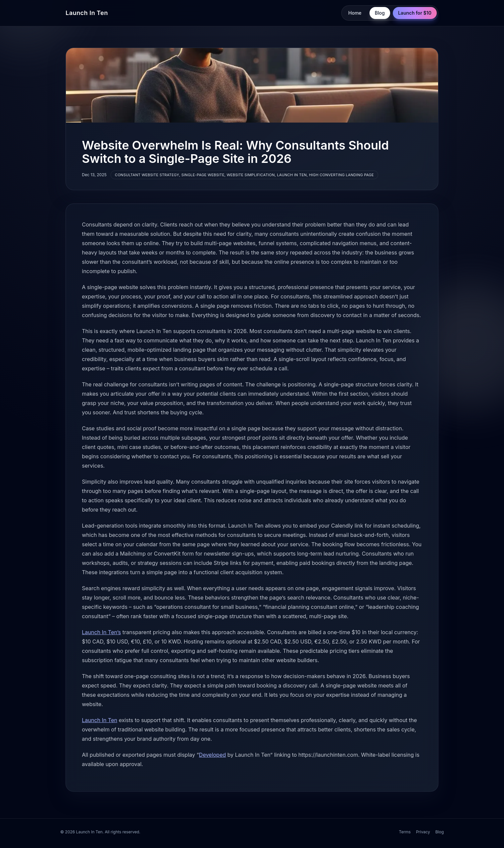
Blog (380, 13)
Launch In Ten (87, 13)
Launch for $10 (415, 13)
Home (355, 13)
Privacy (423, 832)
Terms (405, 832)
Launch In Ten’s (101, 632)
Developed (213, 755)
